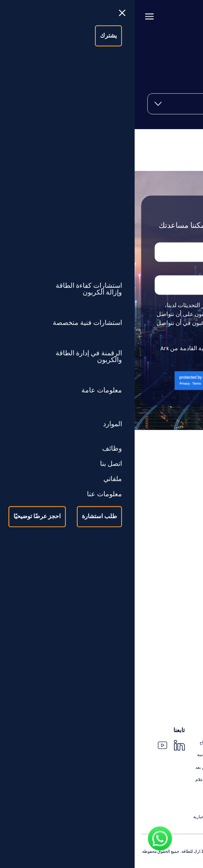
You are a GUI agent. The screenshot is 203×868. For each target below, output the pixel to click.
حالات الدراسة (75, 755)
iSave (192, 716)
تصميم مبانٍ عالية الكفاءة (175, 608)
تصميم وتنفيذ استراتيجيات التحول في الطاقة (159, 514)
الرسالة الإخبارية (73, 817)
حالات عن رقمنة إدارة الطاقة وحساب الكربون (157, 811)
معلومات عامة (179, 730)
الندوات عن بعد (74, 768)
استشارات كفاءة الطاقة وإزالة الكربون (150, 501)
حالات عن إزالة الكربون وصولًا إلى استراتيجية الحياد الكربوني (153, 746)
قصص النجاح (76, 743)
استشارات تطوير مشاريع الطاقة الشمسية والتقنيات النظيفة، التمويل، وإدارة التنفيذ (152, 548)
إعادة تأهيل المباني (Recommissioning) (163, 596)
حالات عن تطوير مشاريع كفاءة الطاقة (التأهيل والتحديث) (148, 761)
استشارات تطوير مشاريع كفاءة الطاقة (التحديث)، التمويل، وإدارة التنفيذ (146, 529)
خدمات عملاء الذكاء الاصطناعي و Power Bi (161, 703)
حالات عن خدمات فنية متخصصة (170, 798)
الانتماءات (78, 805)
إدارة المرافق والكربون (176, 691)
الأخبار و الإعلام (74, 780)
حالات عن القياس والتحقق (174, 786)
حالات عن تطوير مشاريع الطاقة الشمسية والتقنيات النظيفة (146, 773)
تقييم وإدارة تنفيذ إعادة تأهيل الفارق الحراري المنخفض (150, 621)
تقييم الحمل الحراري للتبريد (173, 633)
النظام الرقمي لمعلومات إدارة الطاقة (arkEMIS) (155, 679)
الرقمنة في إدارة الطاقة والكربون (156, 666)
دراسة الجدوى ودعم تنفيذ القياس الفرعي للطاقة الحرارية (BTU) (148, 649)
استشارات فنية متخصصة (167, 584)
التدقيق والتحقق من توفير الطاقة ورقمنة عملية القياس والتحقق (150, 566)
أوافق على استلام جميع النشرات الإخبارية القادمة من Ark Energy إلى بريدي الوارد (101, 354)
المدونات (79, 792)
